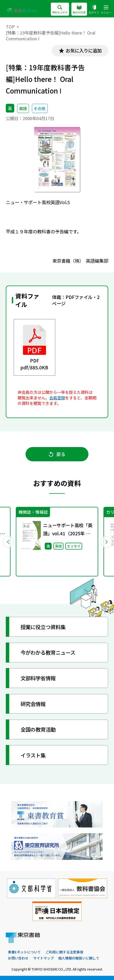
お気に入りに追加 (84, 50)
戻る (57, 454)
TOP (10, 27)
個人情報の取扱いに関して (79, 958)
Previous (8, 542)
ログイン (94, 9)
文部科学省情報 (38, 678)
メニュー (106, 9)
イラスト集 (33, 755)
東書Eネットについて (24, 952)
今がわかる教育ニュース (48, 652)
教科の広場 (79, 9)
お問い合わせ (18, 958)
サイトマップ (43, 958)
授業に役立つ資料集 (43, 627)
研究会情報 (33, 704)
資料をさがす (60, 9)
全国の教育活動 (38, 729)
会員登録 (57, 398)
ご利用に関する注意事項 (64, 952)
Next (106, 542)
